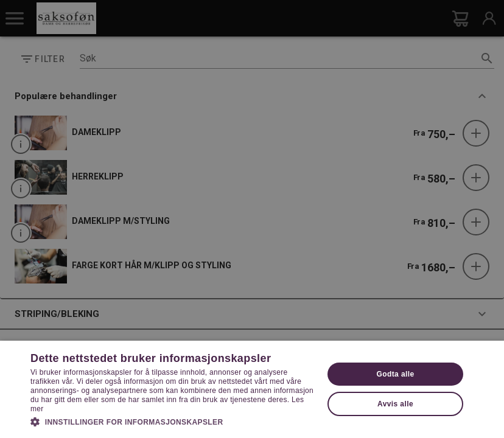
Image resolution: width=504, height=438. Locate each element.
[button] (173, 421)
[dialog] (252, 219)
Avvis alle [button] (395, 404)
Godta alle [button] (396, 374)
